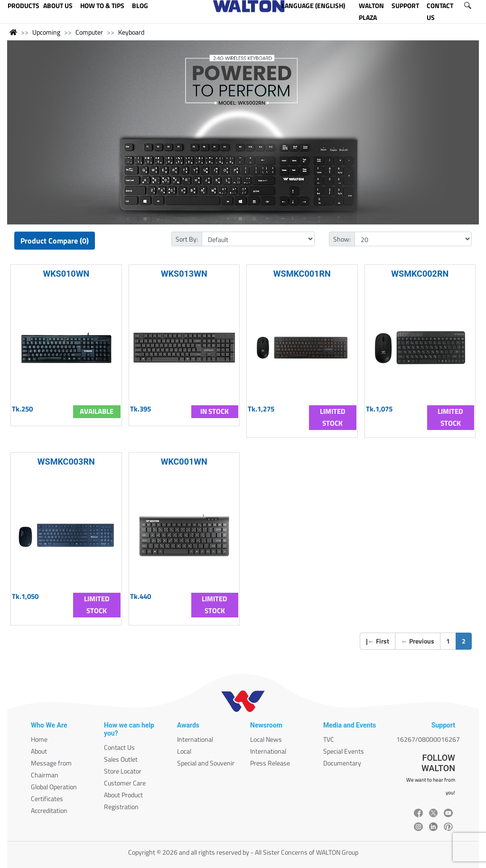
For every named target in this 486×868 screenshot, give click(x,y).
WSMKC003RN (66, 462)
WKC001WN (184, 462)
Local (184, 751)
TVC (329, 739)
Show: (342, 239)
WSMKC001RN (302, 274)
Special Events (344, 751)
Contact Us (119, 747)
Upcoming (46, 32)
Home (39, 739)
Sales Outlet (121, 759)
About (39, 751)
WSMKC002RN (420, 274)
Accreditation (49, 810)
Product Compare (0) (55, 241)
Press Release (270, 763)
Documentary (342, 763)
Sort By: (187, 239)
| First (378, 641)
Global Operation (54, 787)
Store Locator (123, 771)
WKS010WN (66, 274)
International (195, 739)
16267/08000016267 (428, 739)
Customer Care (125, 783)
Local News (266, 739)
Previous (418, 641)
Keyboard (131, 32)
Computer (89, 32)
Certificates (47, 798)
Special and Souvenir (206, 763)
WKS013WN (184, 274)
